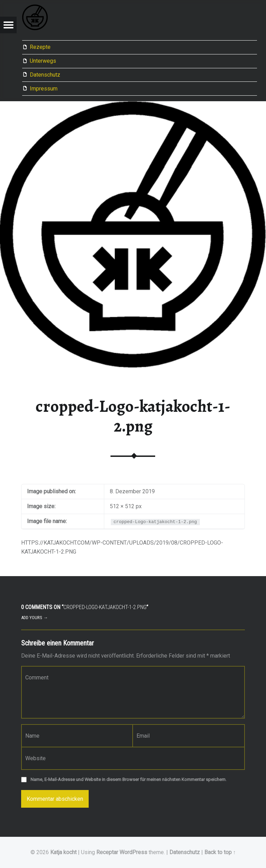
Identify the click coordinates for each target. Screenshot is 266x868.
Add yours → (34, 618)
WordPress (133, 852)
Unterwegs (43, 61)
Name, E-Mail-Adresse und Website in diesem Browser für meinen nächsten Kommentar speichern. (128, 779)
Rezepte (40, 47)
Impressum (44, 89)
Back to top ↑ (220, 852)
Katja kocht (63, 852)
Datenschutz (45, 75)
